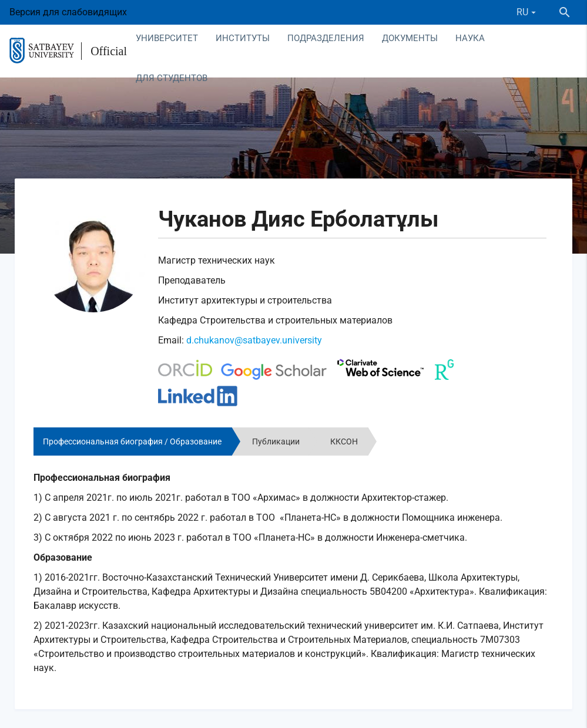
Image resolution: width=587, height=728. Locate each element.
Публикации (276, 441)
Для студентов (172, 78)
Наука (470, 38)
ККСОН (344, 441)
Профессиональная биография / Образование (132, 441)
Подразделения (326, 38)
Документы (410, 38)
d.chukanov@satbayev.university (254, 340)
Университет (167, 38)
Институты (243, 38)
